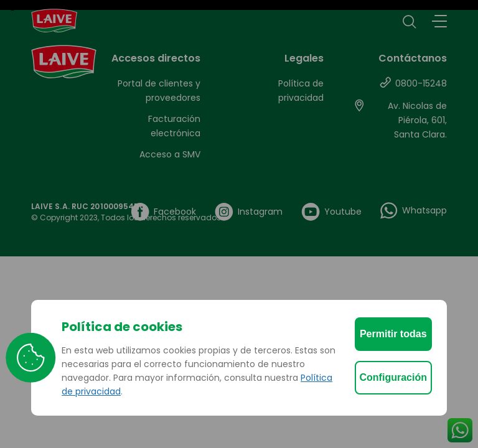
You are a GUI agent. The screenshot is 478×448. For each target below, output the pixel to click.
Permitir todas (393, 334)
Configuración (393, 377)
